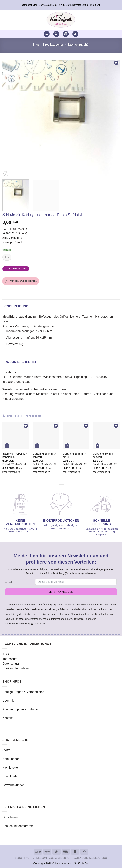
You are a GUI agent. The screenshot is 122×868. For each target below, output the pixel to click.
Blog (18, 858)
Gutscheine (10, 817)
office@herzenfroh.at (30, 619)
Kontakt (8, 718)
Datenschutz (11, 664)
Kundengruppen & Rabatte (20, 709)
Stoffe (6, 750)
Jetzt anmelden (61, 592)
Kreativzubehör (53, 45)
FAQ (27, 858)
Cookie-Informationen (17, 668)
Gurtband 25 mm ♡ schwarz (44, 455)
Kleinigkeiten (11, 768)
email (9, 582)
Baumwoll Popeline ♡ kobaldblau (15, 455)
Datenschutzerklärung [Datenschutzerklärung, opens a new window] (19, 624)
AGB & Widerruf (60, 858)
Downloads (10, 776)
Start (36, 45)
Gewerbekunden (13, 785)
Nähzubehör (11, 759)
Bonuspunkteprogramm (18, 826)
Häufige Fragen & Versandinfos (23, 692)
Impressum (10, 659)
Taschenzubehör (79, 45)
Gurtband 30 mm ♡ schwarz (104, 455)
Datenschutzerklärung (90, 858)
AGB (6, 654)
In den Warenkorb (16, 269)
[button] (47, 34)
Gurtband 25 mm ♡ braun (74, 455)
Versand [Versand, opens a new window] (15, 238)
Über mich (9, 701)
